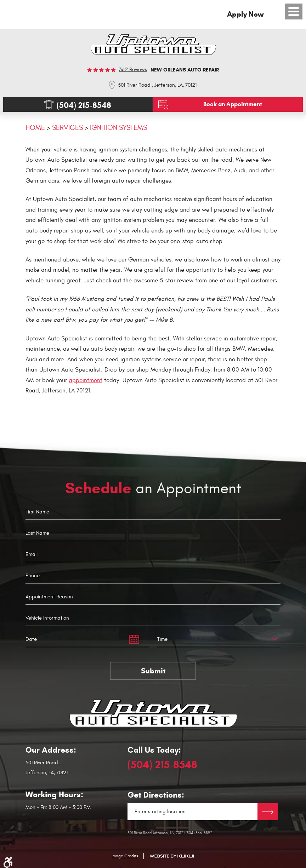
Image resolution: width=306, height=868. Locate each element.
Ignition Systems (118, 128)
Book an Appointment (233, 104)
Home (35, 128)
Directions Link (268, 812)
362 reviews (133, 70)
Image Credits (125, 856)
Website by (172, 856)
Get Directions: (156, 795)
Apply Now (245, 14)
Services (67, 128)
